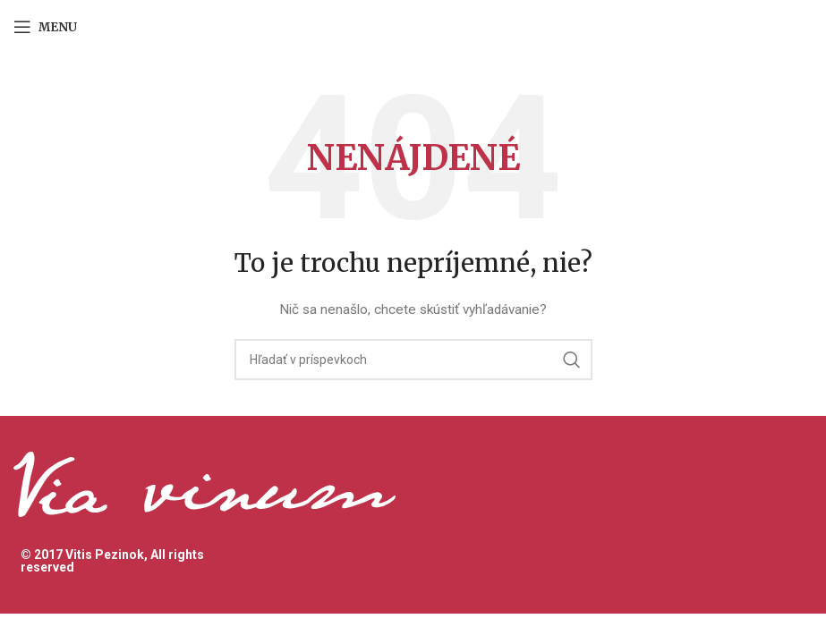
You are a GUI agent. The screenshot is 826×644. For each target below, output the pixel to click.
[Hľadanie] (413, 360)
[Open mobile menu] (45, 27)
